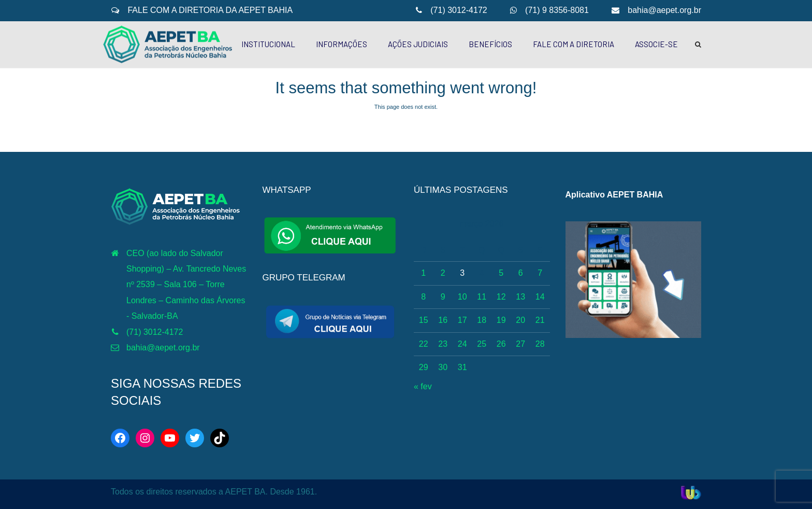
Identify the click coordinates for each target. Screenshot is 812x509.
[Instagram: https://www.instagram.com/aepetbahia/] (145, 438)
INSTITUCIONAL (268, 44)
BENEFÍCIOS (490, 44)
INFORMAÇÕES (342, 44)
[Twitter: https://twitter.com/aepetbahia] (195, 438)
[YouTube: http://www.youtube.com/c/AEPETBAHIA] (170, 438)
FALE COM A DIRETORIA (574, 44)
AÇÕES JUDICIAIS (418, 44)
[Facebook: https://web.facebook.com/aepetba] (120, 438)
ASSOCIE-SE (656, 44)
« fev (423, 386)
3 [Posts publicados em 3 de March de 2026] (462, 273)
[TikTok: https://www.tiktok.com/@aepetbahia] (220, 438)
